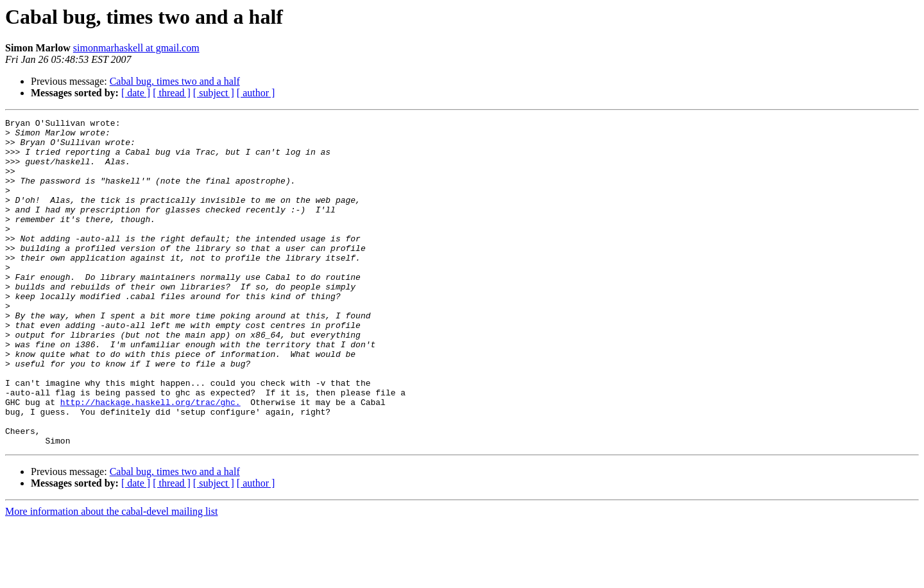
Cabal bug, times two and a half (175, 81)
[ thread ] (172, 93)
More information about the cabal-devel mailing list (111, 577)
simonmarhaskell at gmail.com (136, 48)
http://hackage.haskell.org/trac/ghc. (150, 460)
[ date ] (136, 93)
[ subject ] (214, 93)
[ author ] (256, 93)
